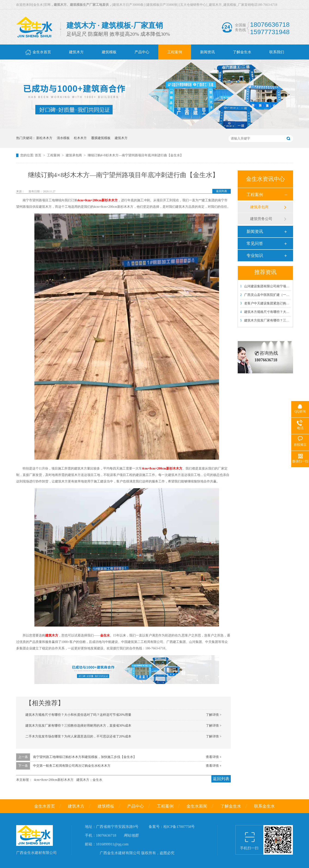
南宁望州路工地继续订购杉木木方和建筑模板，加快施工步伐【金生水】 (85, 757)
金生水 (105, 635)
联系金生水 (264, 806)
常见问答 (255, 244)
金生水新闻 (197, 806)
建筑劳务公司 (261, 219)
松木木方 (80, 138)
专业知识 (255, 256)
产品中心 (135, 806)
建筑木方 (121, 138)
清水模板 (63, 138)
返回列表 (222, 191)
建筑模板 (106, 806)
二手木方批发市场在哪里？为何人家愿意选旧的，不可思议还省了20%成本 (78, 736)
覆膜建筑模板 (101, 138)
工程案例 (54, 155)
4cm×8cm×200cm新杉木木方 (54, 780)
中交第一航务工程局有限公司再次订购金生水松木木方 (72, 766)
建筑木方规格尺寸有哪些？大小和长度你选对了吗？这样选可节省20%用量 (78, 715)
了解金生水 (231, 806)
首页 (39, 155)
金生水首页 (45, 806)
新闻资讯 (255, 232)
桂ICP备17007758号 (179, 827)
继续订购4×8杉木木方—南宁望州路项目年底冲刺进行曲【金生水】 (135, 155)
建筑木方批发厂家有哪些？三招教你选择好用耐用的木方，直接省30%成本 (78, 726)
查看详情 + (214, 757)
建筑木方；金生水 (89, 780)
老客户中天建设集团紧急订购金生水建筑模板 (274, 303)
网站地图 (131, 835)
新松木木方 (44, 138)
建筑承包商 (74, 155)
